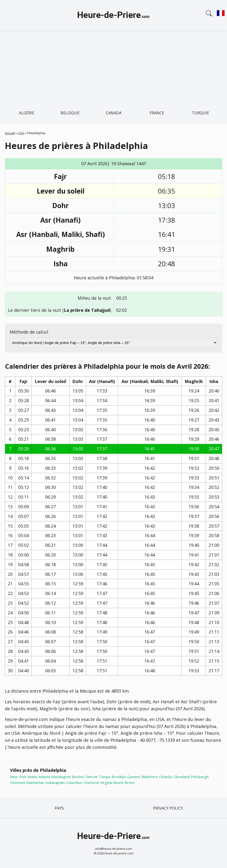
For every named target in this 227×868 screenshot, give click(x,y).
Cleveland (182, 777)
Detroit (91, 777)
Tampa (105, 777)
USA (21, 133)
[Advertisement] (113, 68)
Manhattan (35, 782)
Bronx (130, 782)
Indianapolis (55, 782)
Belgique (70, 113)
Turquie (200, 113)
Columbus (74, 782)
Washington (61, 777)
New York (18, 777)
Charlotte (91, 782)
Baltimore (150, 777)
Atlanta (44, 777)
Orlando (166, 777)
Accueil (10, 133)
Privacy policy (168, 808)
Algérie (27, 113)
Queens (134, 777)
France (157, 113)
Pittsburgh (200, 777)
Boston (78, 777)
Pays (59, 808)
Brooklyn (119, 777)
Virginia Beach (112, 782)
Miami (32, 777)
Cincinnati (18, 782)
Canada (114, 113)
